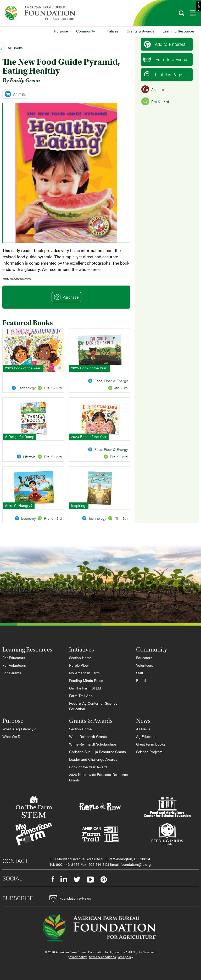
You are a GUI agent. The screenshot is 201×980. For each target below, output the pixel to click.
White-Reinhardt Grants (88, 736)
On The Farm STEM (85, 688)
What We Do (12, 736)
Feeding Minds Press (86, 680)
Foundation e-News (70, 899)
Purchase (66, 297)
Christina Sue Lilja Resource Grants (97, 752)
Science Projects (149, 752)
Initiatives (111, 31)
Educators (144, 658)
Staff (140, 673)
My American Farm (84, 673)
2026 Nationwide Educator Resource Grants (98, 777)
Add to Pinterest (165, 44)
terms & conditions (103, 957)
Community (86, 31)
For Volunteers (14, 665)
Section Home (80, 658)
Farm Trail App (81, 696)
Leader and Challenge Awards (93, 759)
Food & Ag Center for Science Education (93, 706)
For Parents (12, 673)
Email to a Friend (165, 59)
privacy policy (77, 957)
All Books (15, 48)
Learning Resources (179, 31)
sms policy (126, 957)
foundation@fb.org (136, 864)
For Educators (14, 658)
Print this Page (163, 75)
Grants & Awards (140, 31)
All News (143, 729)
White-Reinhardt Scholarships (93, 744)
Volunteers (145, 665)
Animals (15, 94)
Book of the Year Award (88, 767)
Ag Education (147, 736)
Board (141, 680)
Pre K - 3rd (155, 101)
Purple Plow (79, 665)
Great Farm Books (151, 744)
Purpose (61, 31)
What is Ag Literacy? (19, 729)
